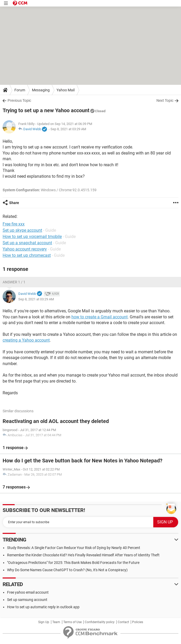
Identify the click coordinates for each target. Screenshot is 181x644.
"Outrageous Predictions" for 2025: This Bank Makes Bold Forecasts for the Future (73, 563)
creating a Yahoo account (26, 340)
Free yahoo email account (28, 592)
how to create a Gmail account (100, 317)
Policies (138, 622)
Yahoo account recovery (25, 249)
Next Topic (165, 100)
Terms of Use (72, 622)
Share (14, 203)
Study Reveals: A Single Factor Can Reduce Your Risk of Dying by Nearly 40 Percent (74, 548)
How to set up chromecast (27, 255)
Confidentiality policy (100, 622)
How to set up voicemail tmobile (32, 237)
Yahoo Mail (66, 90)
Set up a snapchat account (27, 243)
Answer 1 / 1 (14, 282)
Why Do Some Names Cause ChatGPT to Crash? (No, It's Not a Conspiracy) (67, 570)
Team (56, 622)
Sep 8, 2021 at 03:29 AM (68, 129)
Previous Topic (19, 100)
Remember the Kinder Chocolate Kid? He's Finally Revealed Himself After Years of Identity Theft (83, 555)
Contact (123, 622)
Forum (20, 90)
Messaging (41, 90)
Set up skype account (22, 230)
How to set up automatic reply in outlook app (43, 607)
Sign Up (44, 622)
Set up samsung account (27, 600)
